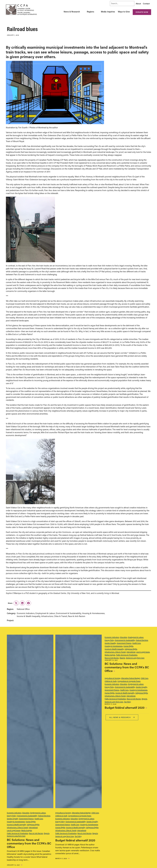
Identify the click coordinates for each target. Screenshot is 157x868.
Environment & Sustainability (27, 816)
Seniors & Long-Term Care (16, 836)
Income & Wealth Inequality (16, 824)
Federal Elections (44, 816)
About (138, 4)
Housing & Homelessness (16, 821)
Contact (146, 4)
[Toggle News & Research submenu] (83, 12)
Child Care (95, 813)
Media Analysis (26, 830)
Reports (47, 833)
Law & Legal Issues (14, 830)
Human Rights (31, 821)
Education (26, 813)
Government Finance (26, 819)
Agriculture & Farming (63, 813)
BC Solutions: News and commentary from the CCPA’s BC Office (29, 843)
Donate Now (142, 12)
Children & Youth (61, 816)
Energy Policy (12, 816)
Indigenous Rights (33, 824)
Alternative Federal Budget (81, 813)
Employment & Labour (38, 813)
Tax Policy (78, 836)
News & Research (72, 12)
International (33, 827)
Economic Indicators (14, 813)
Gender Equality (13, 819)
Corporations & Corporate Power (80, 816)
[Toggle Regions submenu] (97, 12)
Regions (90, 12)
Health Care (39, 819)
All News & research (122, 717)
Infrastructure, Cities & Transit (17, 827)
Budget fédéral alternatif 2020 (75, 840)
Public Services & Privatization (17, 833)
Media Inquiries (108, 12)
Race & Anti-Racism (36, 833)
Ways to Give (124, 12)
